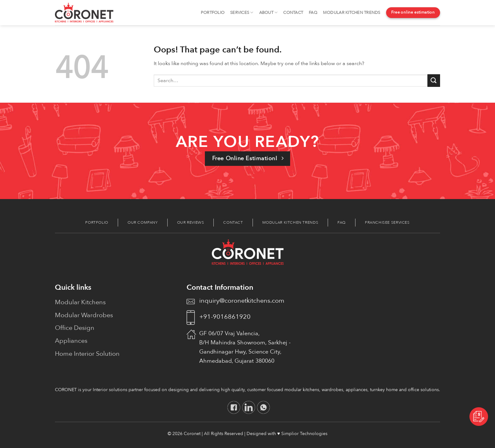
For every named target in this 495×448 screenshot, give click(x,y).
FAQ (313, 13)
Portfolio (213, 13)
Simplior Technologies (304, 434)
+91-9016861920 (225, 317)
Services (242, 12)
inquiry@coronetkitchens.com (242, 301)
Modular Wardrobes (84, 315)
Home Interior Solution (87, 354)
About (268, 12)
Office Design (75, 328)
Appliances (71, 341)
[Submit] (434, 80)
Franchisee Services (387, 222)
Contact (293, 13)
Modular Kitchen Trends (352, 13)
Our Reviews (191, 222)
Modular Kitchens (80, 302)
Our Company (143, 222)
